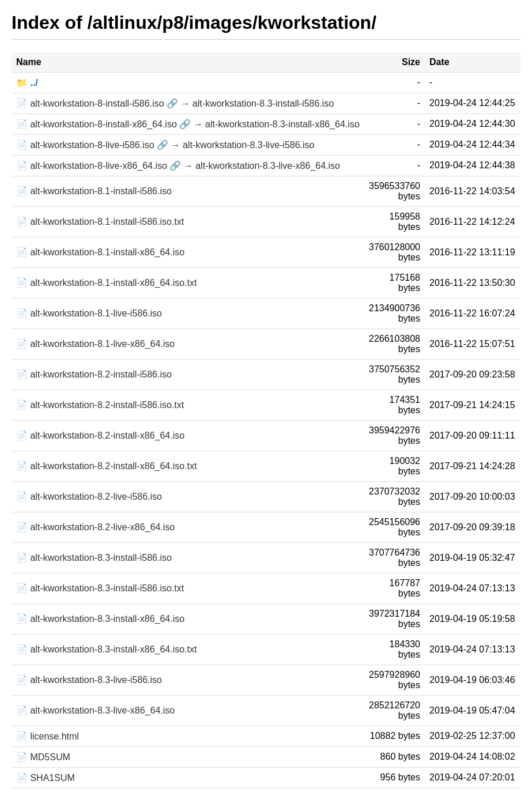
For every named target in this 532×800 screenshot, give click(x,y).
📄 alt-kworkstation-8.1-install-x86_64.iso (100, 252)
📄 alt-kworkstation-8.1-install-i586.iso (94, 191)
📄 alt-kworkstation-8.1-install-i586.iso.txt (100, 222)
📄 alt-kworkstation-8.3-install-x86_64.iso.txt (106, 649)
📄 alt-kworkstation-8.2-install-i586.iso (94, 374)
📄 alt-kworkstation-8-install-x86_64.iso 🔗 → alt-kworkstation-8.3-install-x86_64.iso (188, 124)
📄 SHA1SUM (46, 778)
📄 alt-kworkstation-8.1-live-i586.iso (89, 313)
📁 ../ (27, 83)
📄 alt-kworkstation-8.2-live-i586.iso (89, 497)
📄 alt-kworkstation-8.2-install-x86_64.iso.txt (106, 466)
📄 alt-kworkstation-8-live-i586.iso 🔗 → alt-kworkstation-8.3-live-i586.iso (165, 145)
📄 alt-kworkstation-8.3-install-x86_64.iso (100, 619)
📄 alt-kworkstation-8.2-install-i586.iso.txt (100, 405)
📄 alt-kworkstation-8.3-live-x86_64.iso (95, 710)
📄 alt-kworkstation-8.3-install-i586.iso (94, 558)
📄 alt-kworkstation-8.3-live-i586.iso (89, 680)
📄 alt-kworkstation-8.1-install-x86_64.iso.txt (106, 283)
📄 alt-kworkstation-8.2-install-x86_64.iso (100, 435)
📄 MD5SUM (43, 757)
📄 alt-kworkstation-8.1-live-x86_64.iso (95, 344)
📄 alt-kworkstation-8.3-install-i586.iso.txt (100, 588)
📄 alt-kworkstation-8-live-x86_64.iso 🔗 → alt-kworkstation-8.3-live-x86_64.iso (178, 166)
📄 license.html (48, 736)
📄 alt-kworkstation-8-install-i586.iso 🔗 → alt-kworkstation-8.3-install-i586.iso (175, 103)
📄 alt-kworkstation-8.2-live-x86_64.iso (95, 527)
